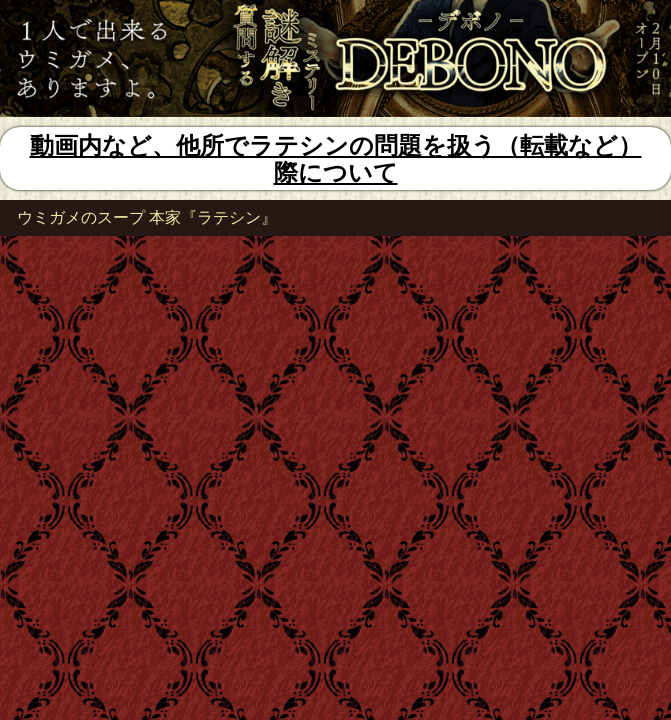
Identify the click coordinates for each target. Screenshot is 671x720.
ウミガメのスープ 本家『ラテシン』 (147, 217)
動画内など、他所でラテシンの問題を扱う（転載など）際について (336, 159)
